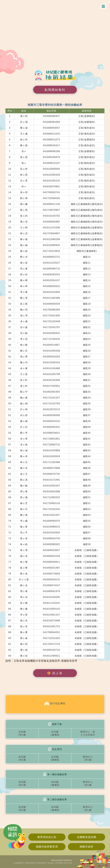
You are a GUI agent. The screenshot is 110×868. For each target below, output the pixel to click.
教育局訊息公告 (47, 837)
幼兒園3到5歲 (22, 733)
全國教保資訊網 (86, 837)
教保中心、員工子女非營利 (88, 733)
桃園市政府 (86, 847)
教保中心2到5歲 (88, 758)
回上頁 (55, 673)
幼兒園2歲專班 (55, 733)
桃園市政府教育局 (47, 847)
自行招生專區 (55, 703)
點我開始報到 (55, 90)
